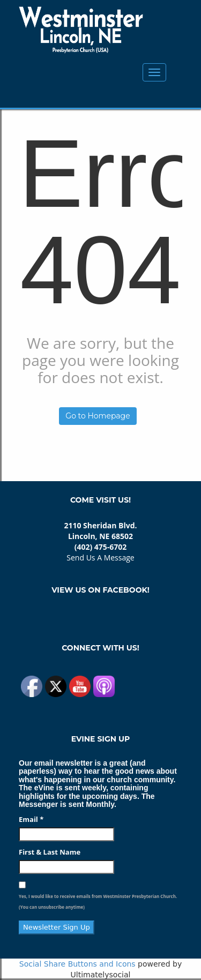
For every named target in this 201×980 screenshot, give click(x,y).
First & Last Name (50, 852)
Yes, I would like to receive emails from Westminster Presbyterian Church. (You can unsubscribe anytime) (98, 902)
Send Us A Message (100, 558)
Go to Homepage (98, 416)
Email (31, 819)
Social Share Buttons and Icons (77, 964)
